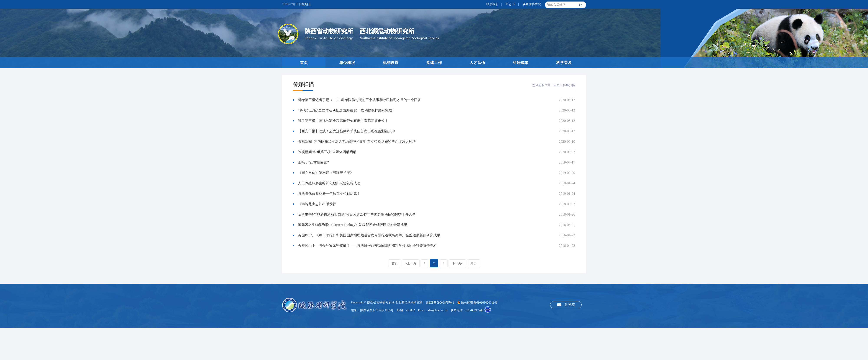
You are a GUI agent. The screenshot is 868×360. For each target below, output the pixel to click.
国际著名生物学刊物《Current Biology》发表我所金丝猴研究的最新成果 (353, 225)
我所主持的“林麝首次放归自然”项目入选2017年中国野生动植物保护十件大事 (357, 214)
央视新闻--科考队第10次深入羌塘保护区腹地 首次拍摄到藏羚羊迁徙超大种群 (357, 142)
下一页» (457, 263)
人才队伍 (477, 63)
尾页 (473, 263)
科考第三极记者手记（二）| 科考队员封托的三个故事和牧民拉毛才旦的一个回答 (359, 100)
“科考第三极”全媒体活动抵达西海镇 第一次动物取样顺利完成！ (347, 110)
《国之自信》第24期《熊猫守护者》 (326, 173)
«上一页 (411, 263)
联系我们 (492, 4)
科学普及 (564, 63)
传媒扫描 (569, 85)
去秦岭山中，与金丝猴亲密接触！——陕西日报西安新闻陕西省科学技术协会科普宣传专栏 (367, 246)
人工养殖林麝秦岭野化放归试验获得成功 (329, 183)
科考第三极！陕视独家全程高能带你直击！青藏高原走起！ (343, 121)
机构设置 (391, 63)
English (510, 4)
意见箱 (570, 305)
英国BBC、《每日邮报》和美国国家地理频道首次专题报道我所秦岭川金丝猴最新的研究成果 (369, 235)
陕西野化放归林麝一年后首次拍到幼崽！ (329, 194)
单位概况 (347, 63)
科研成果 (521, 63)
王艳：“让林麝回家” (313, 162)
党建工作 (434, 63)
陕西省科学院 (532, 4)
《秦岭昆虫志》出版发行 (317, 204)
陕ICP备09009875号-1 (440, 303)
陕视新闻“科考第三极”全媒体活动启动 (327, 152)
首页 (304, 63)
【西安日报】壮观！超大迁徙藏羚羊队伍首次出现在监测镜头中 (347, 131)
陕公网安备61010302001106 (477, 303)
